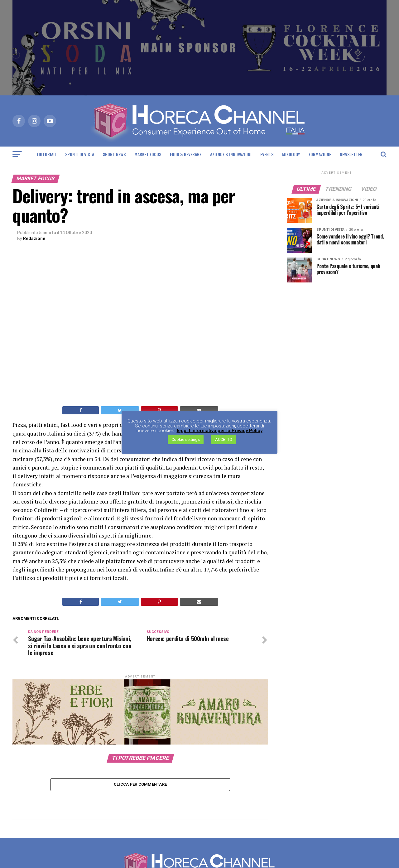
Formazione (320, 154)
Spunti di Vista (80, 154)
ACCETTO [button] (224, 440)
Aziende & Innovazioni (231, 154)
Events (267, 154)
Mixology (291, 154)
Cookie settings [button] (186, 440)
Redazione (34, 239)
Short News (114, 154)
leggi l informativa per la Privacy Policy (220, 431)
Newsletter (351, 154)
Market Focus (148, 154)
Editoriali (47, 154)
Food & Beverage (186, 154)
